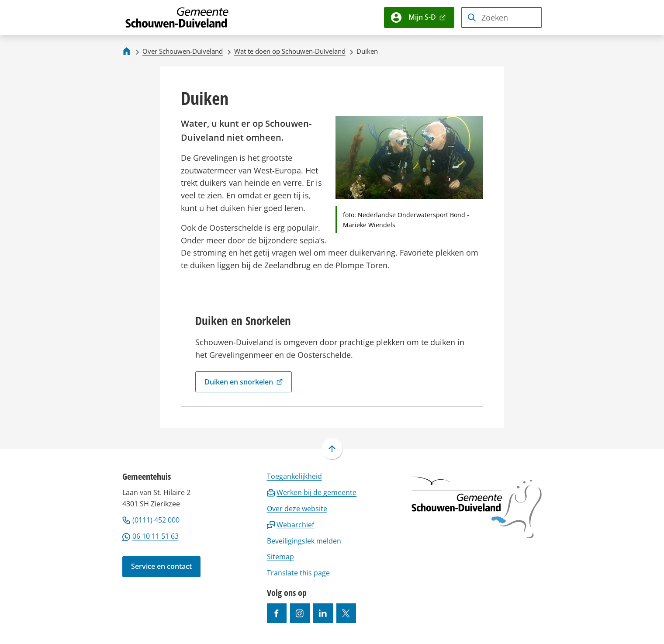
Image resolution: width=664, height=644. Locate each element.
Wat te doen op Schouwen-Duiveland (290, 51)
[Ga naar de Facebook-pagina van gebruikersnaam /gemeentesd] (277, 613)
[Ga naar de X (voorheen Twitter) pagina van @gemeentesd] (346, 613)
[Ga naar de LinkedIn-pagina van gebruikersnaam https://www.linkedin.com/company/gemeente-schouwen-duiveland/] (323, 613)
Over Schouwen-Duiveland (183, 51)
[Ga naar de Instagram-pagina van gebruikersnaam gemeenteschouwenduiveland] (300, 613)
